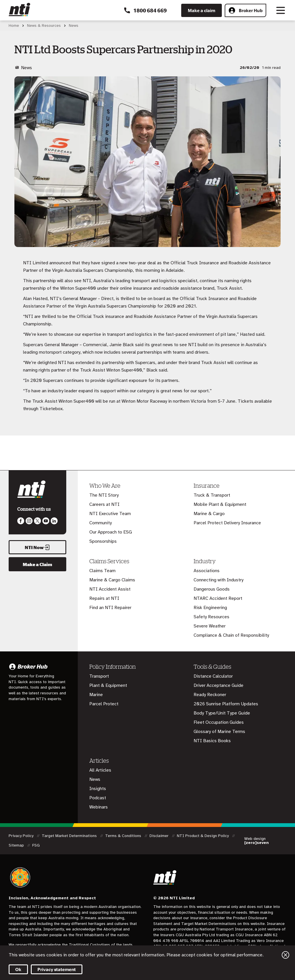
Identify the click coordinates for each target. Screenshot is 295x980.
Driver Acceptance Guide (219, 685)
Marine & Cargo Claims (112, 580)
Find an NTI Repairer (110, 608)
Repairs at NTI (104, 598)
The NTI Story (104, 495)
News (95, 779)
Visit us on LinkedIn (54, 521)
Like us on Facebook (21, 521)
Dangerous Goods (212, 589)
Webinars (99, 807)
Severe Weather (210, 626)
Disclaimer (160, 836)
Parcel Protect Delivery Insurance (227, 523)
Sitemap (17, 845)
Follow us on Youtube (46, 521)
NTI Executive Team (110, 514)
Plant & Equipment (108, 685)
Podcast (98, 798)
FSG (36, 845)
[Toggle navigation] (281, 10)
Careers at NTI (104, 504)
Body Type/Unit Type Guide (222, 713)
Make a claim (202, 10)
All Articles (100, 770)
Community (101, 523)
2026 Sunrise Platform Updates (226, 704)
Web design (257, 841)
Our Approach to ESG (111, 532)
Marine (96, 695)
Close (285, 955)
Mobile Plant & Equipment (220, 504)
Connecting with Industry (219, 580)
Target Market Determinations (70, 836)
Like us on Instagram (29, 521)
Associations (207, 571)
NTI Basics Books (212, 741)
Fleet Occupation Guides (219, 722)
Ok (18, 969)
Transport (99, 676)
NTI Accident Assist (110, 589)
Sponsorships (103, 541)
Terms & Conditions (124, 836)
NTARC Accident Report (218, 598)
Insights (98, 789)
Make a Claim (37, 564)
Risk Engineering (210, 608)
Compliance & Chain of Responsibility (231, 635)
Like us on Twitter (37, 521)
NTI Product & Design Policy (203, 836)
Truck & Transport (212, 495)
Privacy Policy (22, 836)
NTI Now (37, 547)
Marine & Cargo (209, 514)
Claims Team (102, 571)
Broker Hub (245, 10)
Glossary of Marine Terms (219, 732)
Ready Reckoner (210, 695)
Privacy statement (57, 969)
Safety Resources (211, 617)
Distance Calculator (213, 676)
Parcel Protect (104, 704)
